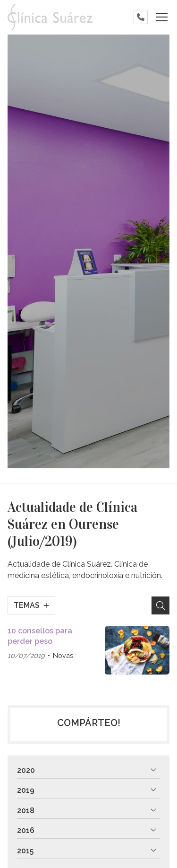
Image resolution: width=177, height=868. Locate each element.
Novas (63, 655)
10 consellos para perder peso (40, 636)
